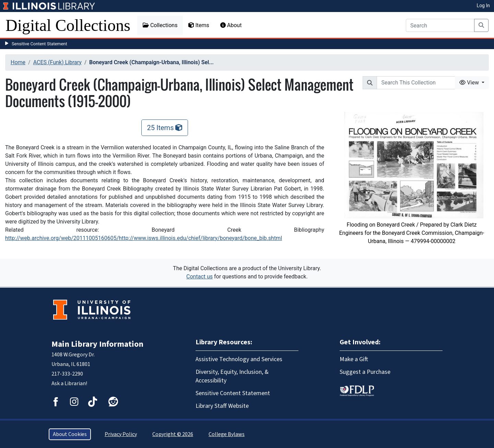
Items (199, 25)
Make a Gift (354, 359)
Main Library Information (97, 344)
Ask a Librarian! (69, 383)
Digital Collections (68, 25)
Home (18, 62)
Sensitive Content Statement (39, 44)
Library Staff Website (222, 406)
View (470, 83)
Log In (483, 5)
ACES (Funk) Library (57, 62)
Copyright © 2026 (173, 434)
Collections (160, 25)
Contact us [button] (199, 277)
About (231, 25)
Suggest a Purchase (365, 372)
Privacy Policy (121, 434)
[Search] (440, 25)
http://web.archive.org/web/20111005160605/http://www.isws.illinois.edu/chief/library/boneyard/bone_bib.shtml (144, 238)
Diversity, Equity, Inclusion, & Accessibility (232, 376)
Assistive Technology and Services (239, 359)
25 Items (165, 128)
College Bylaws (227, 434)
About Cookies (70, 434)
